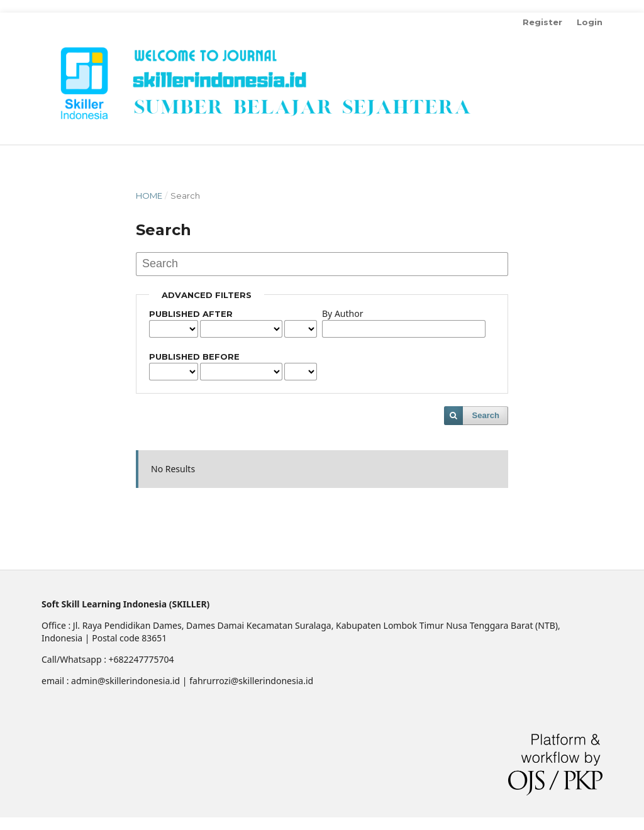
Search (486, 415)
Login (590, 22)
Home (149, 196)
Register (542, 22)
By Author (342, 313)
